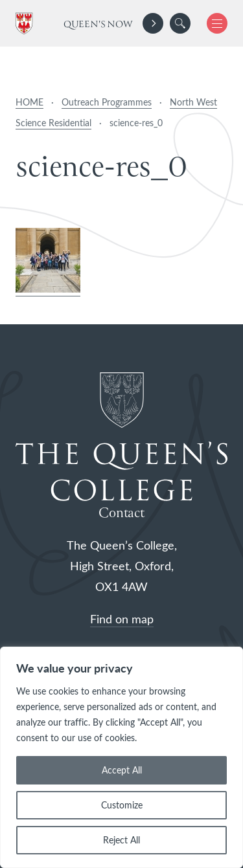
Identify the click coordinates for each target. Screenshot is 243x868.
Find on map (122, 619)
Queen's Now (98, 25)
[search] (180, 23)
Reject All (121, 840)
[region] (121, 757)
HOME (29, 102)
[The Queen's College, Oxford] (27, 24)
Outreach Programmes (107, 102)
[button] (180, 23)
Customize (122, 805)
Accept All (122, 770)
